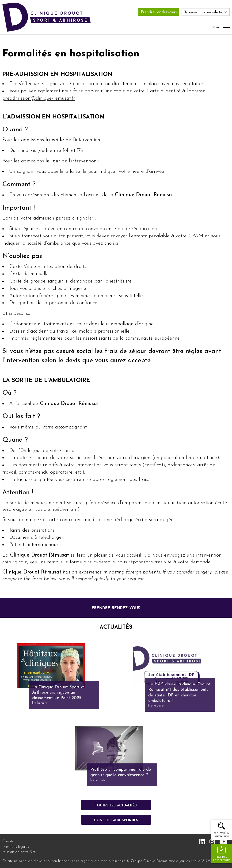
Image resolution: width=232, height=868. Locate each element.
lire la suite (40, 703)
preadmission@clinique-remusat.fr (39, 98)
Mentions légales (16, 847)
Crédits (8, 841)
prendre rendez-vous (116, 608)
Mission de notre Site (19, 852)
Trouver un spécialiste (221, 835)
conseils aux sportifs (116, 820)
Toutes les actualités (116, 805)
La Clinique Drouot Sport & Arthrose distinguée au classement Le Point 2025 (58, 693)
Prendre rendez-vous (159, 12)
